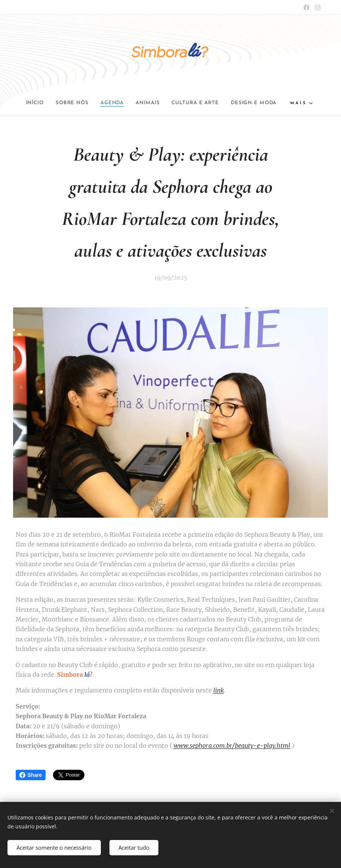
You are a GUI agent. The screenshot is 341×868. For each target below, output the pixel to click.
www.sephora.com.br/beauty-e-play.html (232, 745)
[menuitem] (56, 103)
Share (31, 775)
